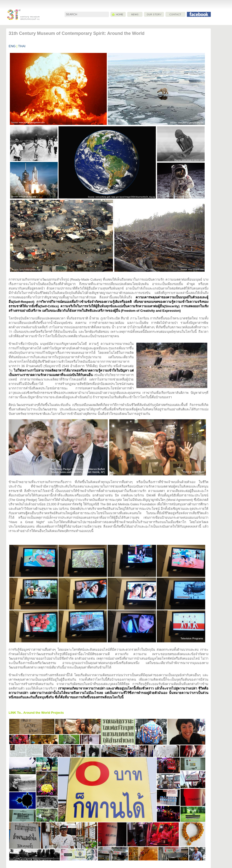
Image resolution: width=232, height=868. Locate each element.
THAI (21, 46)
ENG (12, 46)
